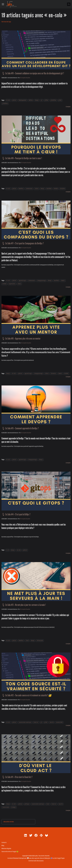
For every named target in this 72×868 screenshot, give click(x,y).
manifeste (49, 189)
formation (53, 374)
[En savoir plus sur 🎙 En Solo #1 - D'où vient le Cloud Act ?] (68, 810)
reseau (19, 284)
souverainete (59, 722)
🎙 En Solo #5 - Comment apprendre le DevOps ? (20, 428)
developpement (23, 100)
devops (37, 100)
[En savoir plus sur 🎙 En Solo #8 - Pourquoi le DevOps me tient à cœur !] (68, 192)
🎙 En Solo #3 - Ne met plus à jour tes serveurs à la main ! (24, 605)
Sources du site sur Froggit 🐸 (10, 852)
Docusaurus (40, 861)
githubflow (53, 100)
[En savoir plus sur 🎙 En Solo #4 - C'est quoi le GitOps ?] (68, 553)
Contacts (4, 843)
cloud (27, 641)
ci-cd (8, 550)
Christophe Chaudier (25, 78)
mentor (63, 281)
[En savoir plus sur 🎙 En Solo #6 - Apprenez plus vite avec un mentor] (68, 377)
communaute (29, 189)
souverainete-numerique (25, 722)
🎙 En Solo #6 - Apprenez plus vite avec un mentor (21, 339)
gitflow (46, 100)
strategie (13, 807)
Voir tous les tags (6, 22)
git (42, 100)
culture (37, 189)
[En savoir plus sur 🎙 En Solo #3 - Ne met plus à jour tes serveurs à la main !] (68, 644)
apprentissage (22, 281)
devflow (31, 100)
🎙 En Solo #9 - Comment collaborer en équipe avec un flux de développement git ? (33, 73)
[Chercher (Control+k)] (69, 4)
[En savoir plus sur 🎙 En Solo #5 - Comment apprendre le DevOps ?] (68, 463)
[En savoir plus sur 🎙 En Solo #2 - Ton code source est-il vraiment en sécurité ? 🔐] (68, 725)
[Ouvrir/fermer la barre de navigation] (3, 4)
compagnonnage (41, 281)
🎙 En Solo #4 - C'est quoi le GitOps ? (16, 514)
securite (52, 722)
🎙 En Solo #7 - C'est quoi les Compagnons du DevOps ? (23, 243)
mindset (56, 189)
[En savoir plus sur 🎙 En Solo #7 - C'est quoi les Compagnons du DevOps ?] (68, 287)
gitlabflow (5, 103)
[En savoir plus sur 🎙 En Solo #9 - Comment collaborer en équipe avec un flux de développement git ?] (68, 107)
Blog (3, 846)
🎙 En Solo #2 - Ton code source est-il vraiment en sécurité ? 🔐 (27, 695)
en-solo (8, 100)
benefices (21, 189)
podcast (14, 100)
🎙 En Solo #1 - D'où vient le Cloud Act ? (17, 777)
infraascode (40, 641)
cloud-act (36, 722)
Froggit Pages (61, 858)
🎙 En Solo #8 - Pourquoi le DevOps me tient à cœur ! (22, 158)
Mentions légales (6, 849)
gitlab (60, 100)
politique (27, 804)
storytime (62, 189)
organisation (12, 284)
